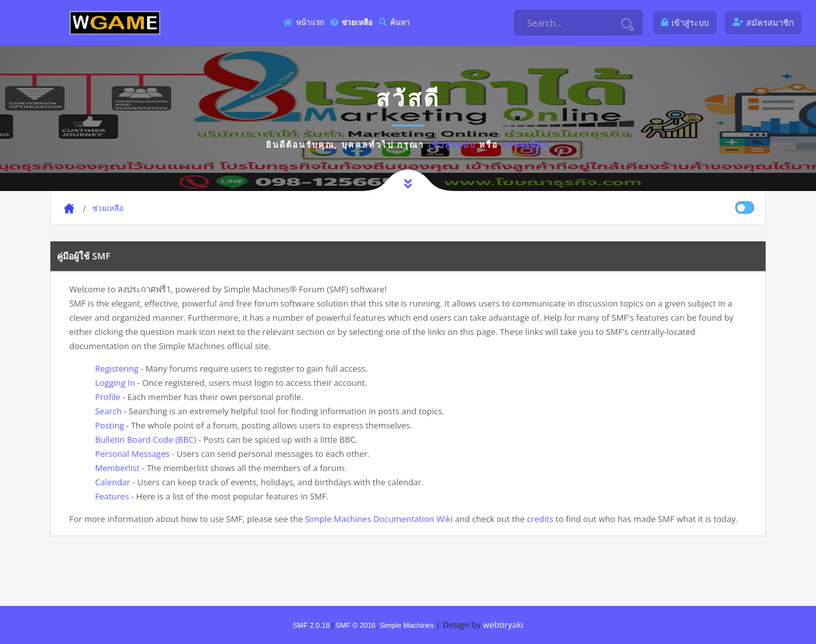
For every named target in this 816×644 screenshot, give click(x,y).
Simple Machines (407, 625)
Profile (107, 397)
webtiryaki (503, 625)
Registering (117, 368)
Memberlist (117, 468)
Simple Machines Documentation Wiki (379, 519)
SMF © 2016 (356, 625)
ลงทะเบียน (526, 145)
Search (108, 411)
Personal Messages (132, 454)
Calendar (112, 482)
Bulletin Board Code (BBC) (146, 439)
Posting (109, 425)
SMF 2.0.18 (311, 625)
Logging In (115, 383)
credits (540, 519)
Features (112, 496)
